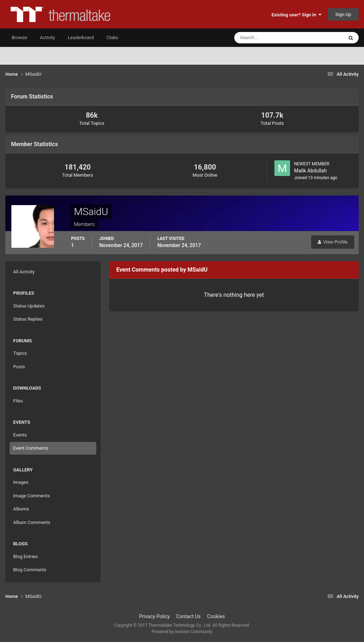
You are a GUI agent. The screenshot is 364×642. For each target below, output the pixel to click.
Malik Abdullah (310, 171)
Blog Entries (25, 557)
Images (21, 482)
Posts (19, 367)
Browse (19, 38)
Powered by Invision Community (182, 632)
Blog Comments (30, 570)
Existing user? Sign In (296, 15)
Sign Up (343, 14)
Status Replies (28, 319)
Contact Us (189, 616)
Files (18, 401)
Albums (21, 509)
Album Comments (32, 522)
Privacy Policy (154, 616)
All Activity (24, 272)
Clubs (113, 38)
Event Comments (31, 448)
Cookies (216, 616)
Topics (20, 353)
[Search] (267, 38)
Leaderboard (81, 38)
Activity (47, 38)
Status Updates (29, 306)
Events (20, 435)
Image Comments (31, 496)
